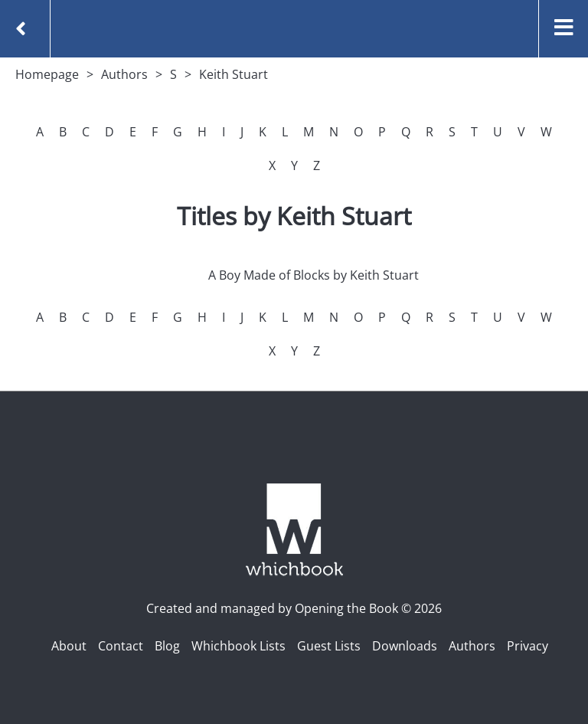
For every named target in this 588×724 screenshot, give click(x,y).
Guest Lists (329, 646)
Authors (124, 74)
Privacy (528, 646)
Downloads (405, 646)
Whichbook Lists (238, 646)
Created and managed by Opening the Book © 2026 (294, 608)
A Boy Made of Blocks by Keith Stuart (314, 275)
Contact (121, 646)
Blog (167, 646)
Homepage (47, 74)
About (69, 646)
